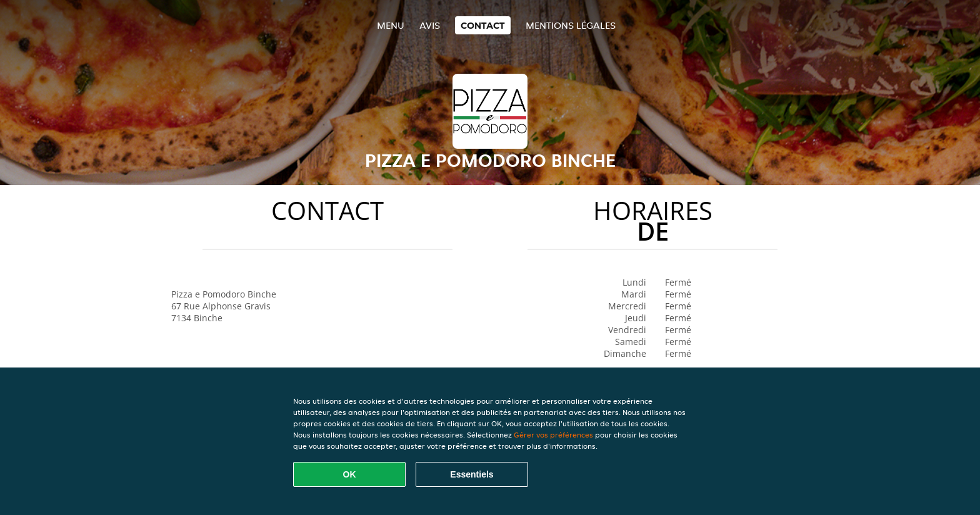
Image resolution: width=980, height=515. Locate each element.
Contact (483, 25)
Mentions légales (571, 25)
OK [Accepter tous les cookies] (350, 474)
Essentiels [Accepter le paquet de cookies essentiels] (472, 474)
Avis (430, 25)
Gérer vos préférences (553, 435)
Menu (391, 25)
